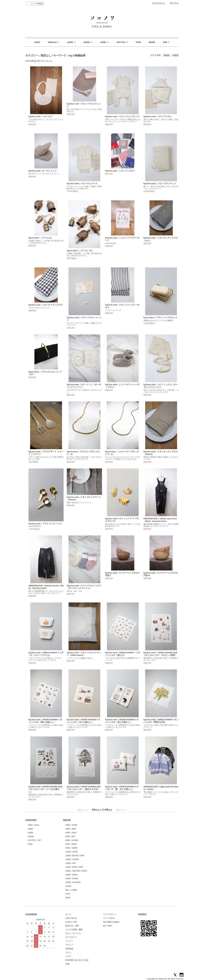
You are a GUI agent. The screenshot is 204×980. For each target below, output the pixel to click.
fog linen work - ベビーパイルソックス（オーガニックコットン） (84, 587)
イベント (69, 941)
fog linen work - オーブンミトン (43, 171)
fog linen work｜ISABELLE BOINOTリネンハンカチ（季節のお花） (161, 721)
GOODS (31, 836)
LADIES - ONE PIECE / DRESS (76, 871)
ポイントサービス (73, 933)
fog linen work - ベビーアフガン (158, 116)
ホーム (68, 914)
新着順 (176, 55)
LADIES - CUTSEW (72, 859)
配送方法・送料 (72, 926)
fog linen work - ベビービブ (40, 116)
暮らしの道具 (71, 890)
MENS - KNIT (70, 836)
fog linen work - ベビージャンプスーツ (122, 116)
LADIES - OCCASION (73, 882)
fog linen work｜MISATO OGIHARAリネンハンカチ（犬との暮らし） (83, 721)
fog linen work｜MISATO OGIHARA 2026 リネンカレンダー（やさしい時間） (160, 654)
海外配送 (69, 949)
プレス (68, 952)
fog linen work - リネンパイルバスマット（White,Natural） (84, 654)
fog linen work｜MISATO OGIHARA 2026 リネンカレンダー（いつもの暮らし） (45, 789)
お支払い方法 (71, 922)
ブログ (68, 956)
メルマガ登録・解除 (74, 930)
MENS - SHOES (71, 844)
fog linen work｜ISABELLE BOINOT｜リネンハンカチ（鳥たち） (123, 654)
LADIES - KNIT (71, 863)
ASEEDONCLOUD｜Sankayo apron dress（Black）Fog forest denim (160, 520)
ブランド (69, 945)
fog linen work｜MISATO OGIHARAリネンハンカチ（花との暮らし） (122, 721)
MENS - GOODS (71, 848)
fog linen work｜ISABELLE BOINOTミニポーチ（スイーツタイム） (46, 654)
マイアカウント (159, 3)
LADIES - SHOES (71, 875)
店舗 (67, 964)
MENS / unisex (33, 825)
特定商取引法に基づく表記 (77, 960)
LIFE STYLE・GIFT (35, 840)
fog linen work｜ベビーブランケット (160, 183)
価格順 (167, 55)
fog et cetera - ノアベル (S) (40, 238)
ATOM (110, 926)
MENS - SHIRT (71, 829)
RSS (104, 926)
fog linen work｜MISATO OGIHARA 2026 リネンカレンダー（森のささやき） (84, 788)
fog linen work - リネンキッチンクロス (161, 238)
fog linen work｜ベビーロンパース (82, 183)
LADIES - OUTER (72, 852)
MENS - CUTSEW (72, 840)
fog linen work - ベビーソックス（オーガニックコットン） (161, 386)
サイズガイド (71, 937)
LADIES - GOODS (72, 878)
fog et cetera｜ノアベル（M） (80, 250)
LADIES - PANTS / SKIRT (74, 867)
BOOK (68, 898)
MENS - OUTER (71, 825)
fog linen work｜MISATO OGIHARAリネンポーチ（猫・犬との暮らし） (122, 788)
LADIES (31, 829)
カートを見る (109, 918)
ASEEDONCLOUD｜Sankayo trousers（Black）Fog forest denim (46, 587)
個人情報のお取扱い (112, 922)
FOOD (138, 42)
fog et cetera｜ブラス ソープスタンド (160, 317)
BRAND (152, 42)
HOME (37, 42)
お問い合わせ (71, 918)
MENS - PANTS (71, 833)
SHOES (30, 833)
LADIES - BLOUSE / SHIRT (75, 856)
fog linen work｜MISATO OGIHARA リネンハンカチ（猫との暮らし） (45, 721)
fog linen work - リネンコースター (120, 171)
